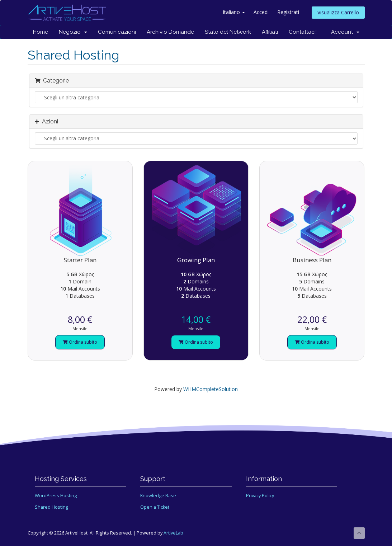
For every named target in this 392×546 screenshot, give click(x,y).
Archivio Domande (170, 32)
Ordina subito (80, 342)
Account (345, 32)
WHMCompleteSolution (211, 389)
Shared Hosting (51, 507)
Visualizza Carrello (338, 12)
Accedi (261, 12)
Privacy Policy (260, 496)
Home (41, 32)
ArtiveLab (173, 533)
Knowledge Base (158, 496)
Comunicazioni (117, 32)
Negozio (73, 32)
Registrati (288, 12)
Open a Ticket (155, 507)
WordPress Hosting (56, 496)
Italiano (234, 12)
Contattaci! (303, 32)
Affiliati (270, 32)
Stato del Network (228, 32)
